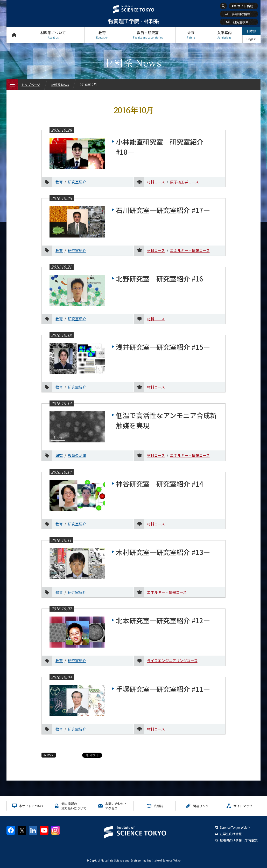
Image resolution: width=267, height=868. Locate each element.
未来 (191, 35)
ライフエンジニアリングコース (172, 661)
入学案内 (224, 35)
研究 (59, 455)
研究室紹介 (77, 182)
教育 (102, 35)
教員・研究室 (148, 35)
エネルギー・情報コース (190, 250)
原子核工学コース (184, 182)
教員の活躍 (77, 455)
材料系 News (60, 84)
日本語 (251, 31)
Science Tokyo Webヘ (235, 827)
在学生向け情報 (231, 834)
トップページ (14, 35)
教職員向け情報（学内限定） (240, 840)
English (252, 39)
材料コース (156, 182)
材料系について (53, 35)
